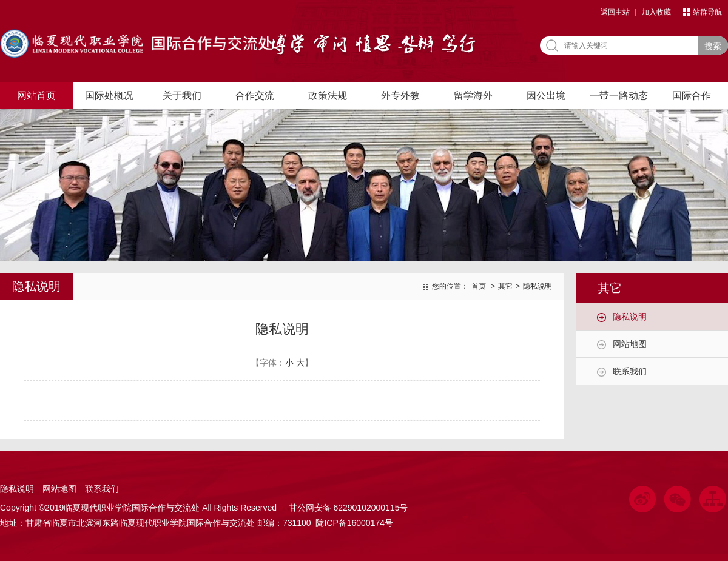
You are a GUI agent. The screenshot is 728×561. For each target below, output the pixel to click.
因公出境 (546, 96)
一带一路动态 (619, 96)
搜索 (713, 46)
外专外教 (400, 96)
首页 (479, 286)
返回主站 (615, 12)
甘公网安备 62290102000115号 (346, 508)
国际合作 (692, 96)
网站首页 (36, 96)
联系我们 (630, 371)
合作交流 (255, 96)
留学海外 (473, 96)
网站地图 (630, 344)
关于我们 (182, 96)
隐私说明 (630, 317)
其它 (505, 286)
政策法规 (328, 96)
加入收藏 (656, 12)
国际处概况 (109, 96)
